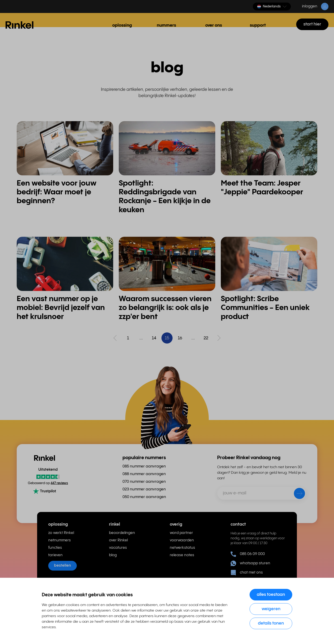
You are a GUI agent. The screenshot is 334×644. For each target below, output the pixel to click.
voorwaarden (182, 540)
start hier (312, 24)
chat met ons (247, 573)
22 (206, 338)
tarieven (55, 555)
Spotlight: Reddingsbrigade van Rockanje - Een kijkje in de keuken (165, 197)
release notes (182, 555)
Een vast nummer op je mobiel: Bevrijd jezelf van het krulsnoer (61, 308)
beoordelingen (122, 533)
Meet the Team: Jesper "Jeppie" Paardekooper (262, 188)
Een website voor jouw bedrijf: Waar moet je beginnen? (57, 192)
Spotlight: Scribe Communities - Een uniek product (265, 308)
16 (180, 338)
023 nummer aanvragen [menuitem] (144, 489)
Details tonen (271, 623)
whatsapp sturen (250, 563)
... (141, 338)
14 (154, 338)
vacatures (118, 548)
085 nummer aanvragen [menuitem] (144, 466)
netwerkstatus (182, 548)
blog (113, 555)
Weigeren (271, 609)
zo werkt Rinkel (61, 533)
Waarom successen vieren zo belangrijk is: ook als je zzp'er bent (165, 308)
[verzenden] (296, 494)
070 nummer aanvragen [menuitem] (144, 482)
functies (55, 548)
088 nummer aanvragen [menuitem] (144, 474)
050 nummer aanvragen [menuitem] (144, 497)
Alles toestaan (271, 595)
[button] (272, 6)
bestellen (63, 566)
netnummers (59, 540)
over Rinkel (118, 540)
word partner (181, 533)
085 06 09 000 (248, 554)
